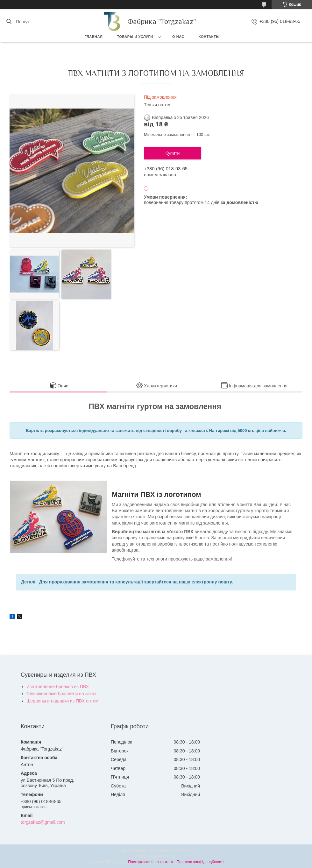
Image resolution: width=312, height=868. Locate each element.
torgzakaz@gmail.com (43, 822)
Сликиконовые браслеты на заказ (61, 694)
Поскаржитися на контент (151, 862)
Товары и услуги (135, 37)
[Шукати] (9, 22)
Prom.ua (186, 850)
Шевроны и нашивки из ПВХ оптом (62, 701)
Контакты (209, 37)
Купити (173, 153)
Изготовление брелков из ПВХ (58, 687)
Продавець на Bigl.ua (156, 856)
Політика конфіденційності (200, 862)
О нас (178, 37)
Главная (94, 37)
